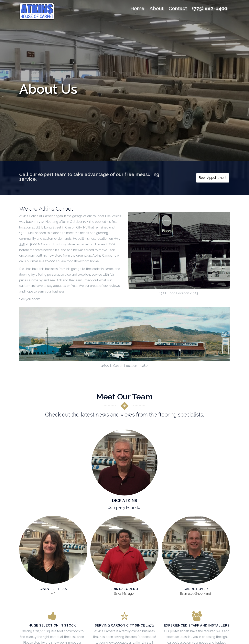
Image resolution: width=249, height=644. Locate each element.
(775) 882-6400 (210, 8)
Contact (178, 8)
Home (137, 8)
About (157, 8)
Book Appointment (214, 178)
